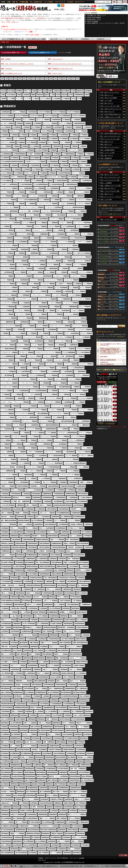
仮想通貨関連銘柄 (104, 260)
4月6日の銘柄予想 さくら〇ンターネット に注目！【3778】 (106, 23)
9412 (49, 73)
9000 (73, 79)
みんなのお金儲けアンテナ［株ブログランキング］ (111, 344)
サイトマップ (74, 858)
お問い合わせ (42, 860)
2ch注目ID (70, 2)
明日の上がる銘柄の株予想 (108, 360)
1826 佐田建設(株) (106, 158)
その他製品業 (104, 283)
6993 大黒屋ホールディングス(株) (111, 117)
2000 (11, 79)
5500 (42, 79)
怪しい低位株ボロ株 (36, 2)
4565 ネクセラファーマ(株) (109, 220)
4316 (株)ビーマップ (107, 95)
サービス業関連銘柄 (104, 241)
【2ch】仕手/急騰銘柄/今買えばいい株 (13, 39)
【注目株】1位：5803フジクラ (96, 16)
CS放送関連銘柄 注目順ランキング (14, 53)
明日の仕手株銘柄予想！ (107, 364)
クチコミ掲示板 (48, 2)
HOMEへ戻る (5, 42)
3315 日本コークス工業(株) (109, 98)
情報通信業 (103, 295)
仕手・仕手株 (35, 35)
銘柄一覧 (15, 2)
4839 (2, 69)
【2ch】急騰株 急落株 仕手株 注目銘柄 (11, 18)
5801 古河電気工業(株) (107, 150)
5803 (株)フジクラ (106, 144)
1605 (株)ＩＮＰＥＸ (107, 103)
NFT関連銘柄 (104, 263)
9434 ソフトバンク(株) (107, 153)
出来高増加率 (88, 39)
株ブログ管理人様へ (63, 858)
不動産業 (102, 286)
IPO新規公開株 (24, 2)
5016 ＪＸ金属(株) (106, 183)
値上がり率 (56, 39)
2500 (16, 79)
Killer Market (104, 357)
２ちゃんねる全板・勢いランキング (112, 214)
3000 (20, 79)
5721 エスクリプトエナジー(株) (110, 180)
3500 (24, 79)
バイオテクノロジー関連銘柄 (104, 228)
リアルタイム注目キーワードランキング (15, 29)
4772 (2, 64)
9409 (2, 73)
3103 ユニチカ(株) (106, 199)
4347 (49, 59)
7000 (56, 79)
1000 (2, 79)
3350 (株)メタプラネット (108, 188)
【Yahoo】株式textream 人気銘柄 (36, 39)
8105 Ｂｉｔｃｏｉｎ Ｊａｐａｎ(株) (111, 197)
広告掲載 (81, 858)
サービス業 (103, 276)
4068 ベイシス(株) (106, 101)
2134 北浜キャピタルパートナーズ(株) (111, 109)
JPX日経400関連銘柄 (104, 235)
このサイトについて (50, 858)
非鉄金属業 (103, 301)
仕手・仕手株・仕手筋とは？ (11, 22)
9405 (49, 69)
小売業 (102, 280)
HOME (3, 2)
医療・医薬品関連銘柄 (104, 238)
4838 (49, 64)
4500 (33, 79)
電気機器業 (103, 298)
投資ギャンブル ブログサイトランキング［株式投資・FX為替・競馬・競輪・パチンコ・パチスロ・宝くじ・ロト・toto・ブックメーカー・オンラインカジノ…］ (111, 351)
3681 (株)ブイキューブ (107, 112)
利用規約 (41, 858)
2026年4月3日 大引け (94, 19)
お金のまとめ (104, 362)
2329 (2, 59)
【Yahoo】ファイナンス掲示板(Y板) (35, 18)
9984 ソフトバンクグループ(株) (110, 191)
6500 (51, 79)
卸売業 (102, 305)
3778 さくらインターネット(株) (110, 106)
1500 (7, 79)
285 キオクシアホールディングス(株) (110, 137)
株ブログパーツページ (117, 426)
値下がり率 (72, 39)
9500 (78, 79)
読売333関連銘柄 (104, 257)
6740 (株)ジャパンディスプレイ (110, 92)
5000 (38, 79)
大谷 (31, 32)
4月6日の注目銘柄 (92, 21)
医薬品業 (102, 273)
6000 (47, 79)
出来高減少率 (103, 39)
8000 (64, 79)
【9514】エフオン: (30, 866)
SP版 (9, 2)
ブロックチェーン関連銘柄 (104, 253)
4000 (29, 79)
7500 (60, 79)
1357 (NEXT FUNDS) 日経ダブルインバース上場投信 (111, 115)
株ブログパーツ (80, 2)
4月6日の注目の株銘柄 (94, 17)
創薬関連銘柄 (104, 231)
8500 (69, 79)
